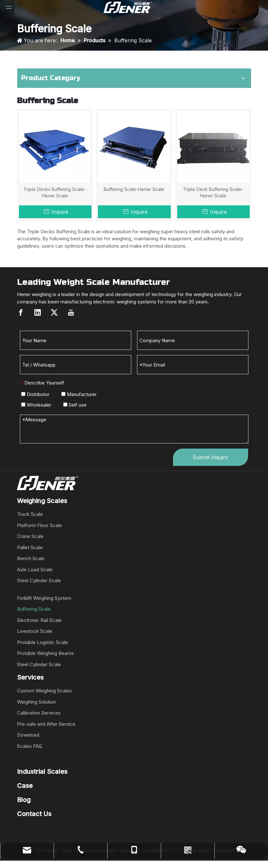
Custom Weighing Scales (44, 691)
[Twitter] (54, 312)
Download (28, 735)
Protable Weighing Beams (45, 653)
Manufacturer (79, 394)
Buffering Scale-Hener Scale (134, 189)
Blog (24, 800)
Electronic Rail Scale (39, 620)
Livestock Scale (35, 631)
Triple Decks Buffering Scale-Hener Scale (55, 192)
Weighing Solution (36, 702)
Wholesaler (36, 405)
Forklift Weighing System (44, 598)
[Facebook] (21, 312)
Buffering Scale (34, 609)
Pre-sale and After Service (46, 724)
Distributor (35, 394)
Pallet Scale (30, 547)
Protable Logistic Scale (43, 642)
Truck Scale (30, 514)
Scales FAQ (30, 746)
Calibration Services (39, 713)
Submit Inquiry (210, 457)
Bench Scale (31, 558)
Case (25, 786)
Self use (75, 405)
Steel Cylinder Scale (39, 580)
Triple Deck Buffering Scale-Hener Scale (213, 192)
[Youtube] (71, 312)
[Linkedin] (38, 312)
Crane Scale (30, 536)
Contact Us (34, 814)
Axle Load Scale (35, 570)
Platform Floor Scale (39, 525)
